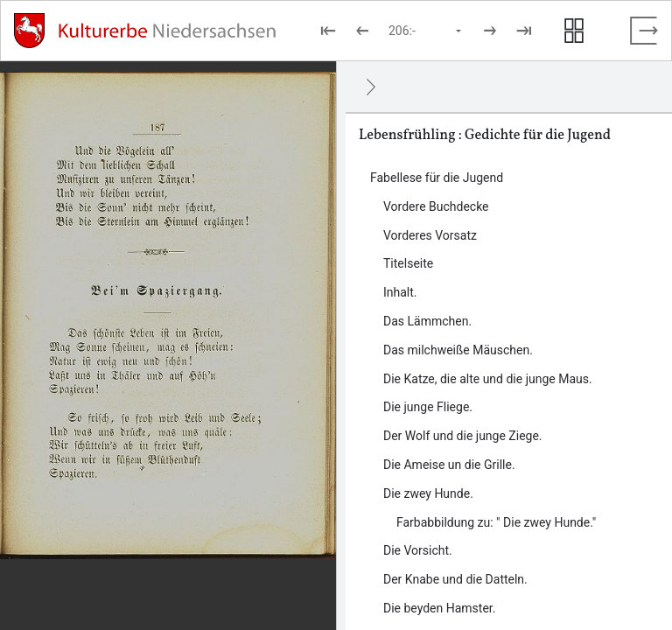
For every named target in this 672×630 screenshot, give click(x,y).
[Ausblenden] (371, 87)
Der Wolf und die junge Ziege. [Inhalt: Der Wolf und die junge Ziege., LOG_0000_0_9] (463, 436)
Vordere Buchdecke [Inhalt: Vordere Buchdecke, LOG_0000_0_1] (436, 206)
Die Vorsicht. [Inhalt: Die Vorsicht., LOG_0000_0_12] (418, 550)
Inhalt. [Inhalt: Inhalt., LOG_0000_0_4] (400, 292)
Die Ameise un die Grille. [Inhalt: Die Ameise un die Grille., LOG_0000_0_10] (449, 465)
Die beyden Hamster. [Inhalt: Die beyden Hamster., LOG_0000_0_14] (439, 608)
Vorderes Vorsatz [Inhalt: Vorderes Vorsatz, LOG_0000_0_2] (430, 235)
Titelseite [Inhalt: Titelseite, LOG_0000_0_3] (408, 263)
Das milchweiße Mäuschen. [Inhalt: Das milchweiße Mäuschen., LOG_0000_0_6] (458, 350)
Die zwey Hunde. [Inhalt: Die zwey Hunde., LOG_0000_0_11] (428, 493)
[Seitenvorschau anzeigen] (574, 31)
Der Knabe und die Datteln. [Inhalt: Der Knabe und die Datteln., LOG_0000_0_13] (455, 579)
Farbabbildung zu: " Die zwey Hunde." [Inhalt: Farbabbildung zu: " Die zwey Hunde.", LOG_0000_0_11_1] (496, 522)
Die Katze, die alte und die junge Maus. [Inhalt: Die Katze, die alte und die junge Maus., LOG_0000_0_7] (488, 379)
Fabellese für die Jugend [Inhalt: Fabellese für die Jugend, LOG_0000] (437, 178)
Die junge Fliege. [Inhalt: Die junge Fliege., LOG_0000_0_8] (428, 407)
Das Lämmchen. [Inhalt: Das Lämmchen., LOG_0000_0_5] (427, 321)
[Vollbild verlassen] (644, 31)
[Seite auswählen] (426, 31)
